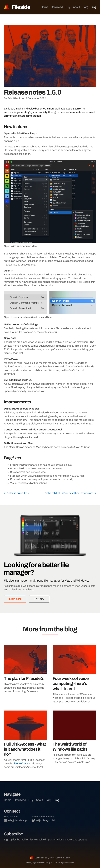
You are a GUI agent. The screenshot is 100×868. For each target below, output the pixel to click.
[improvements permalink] (2, 402)
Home (44, 7)
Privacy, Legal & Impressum (37, 863)
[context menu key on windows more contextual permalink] (2, 430)
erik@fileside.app (15, 820)
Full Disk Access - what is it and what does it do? (25, 749)
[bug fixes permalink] (2, 458)
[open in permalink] (2, 271)
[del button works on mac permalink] (2, 443)
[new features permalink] (2, 127)
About (76, 7)
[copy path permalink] (2, 338)
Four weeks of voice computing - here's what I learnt (71, 683)
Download (57, 7)
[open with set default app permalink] (2, 133)
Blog (93, 7)
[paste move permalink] (2, 359)
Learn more (15, 599)
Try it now (39, 599)
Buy (68, 7)
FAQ (85, 7)
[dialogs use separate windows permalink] (2, 409)
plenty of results (22, 763)
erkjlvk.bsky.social (43, 820)
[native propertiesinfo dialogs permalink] (2, 325)
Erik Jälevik (57, 858)
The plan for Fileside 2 (24, 678)
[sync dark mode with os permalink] (2, 380)
